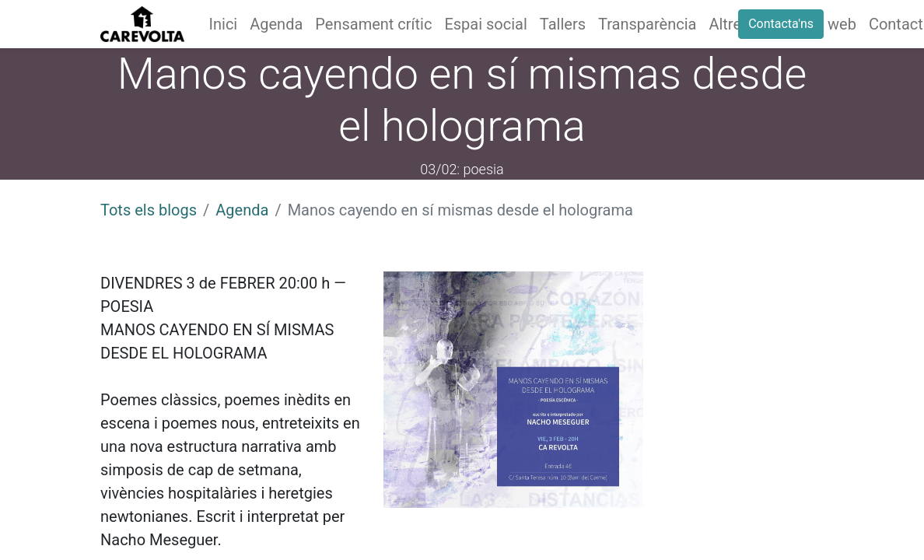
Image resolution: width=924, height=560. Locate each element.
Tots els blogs (149, 210)
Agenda (242, 210)
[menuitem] (224, 24)
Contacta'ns (781, 24)
